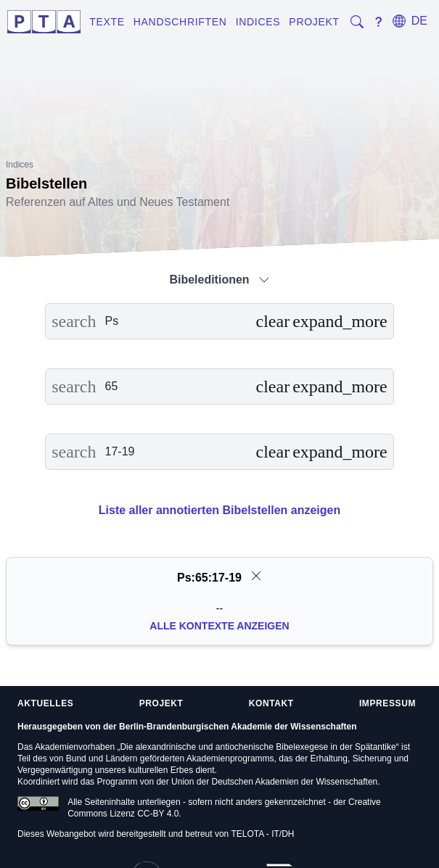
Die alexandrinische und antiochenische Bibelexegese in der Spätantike (258, 747)
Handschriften (180, 22)
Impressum (387, 703)
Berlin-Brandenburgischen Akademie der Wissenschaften (238, 727)
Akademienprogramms (230, 759)
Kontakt (271, 703)
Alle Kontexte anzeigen (219, 626)
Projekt (314, 22)
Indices (258, 22)
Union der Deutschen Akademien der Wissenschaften (274, 782)
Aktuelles (45, 703)
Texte (107, 22)
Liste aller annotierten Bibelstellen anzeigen (219, 510)
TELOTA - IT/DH (262, 834)
